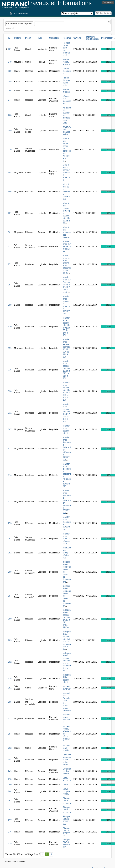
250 (10, 785)
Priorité (18, 38)
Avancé (11, 28)
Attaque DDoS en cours (67, 801)
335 (10, 370)
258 (10, 305)
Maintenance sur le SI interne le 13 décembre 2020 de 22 (67, 264)
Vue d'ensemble (21, 14)
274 (10, 100)
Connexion (108, 2)
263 (10, 801)
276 (10, 832)
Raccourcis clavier (15, 862)
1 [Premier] (42, 854)
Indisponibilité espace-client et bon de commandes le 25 (67, 640)
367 (10, 429)
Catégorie (54, 38)
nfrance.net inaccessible (67, 100)
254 (10, 734)
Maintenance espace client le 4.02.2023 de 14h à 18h (67, 327)
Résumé (67, 38)
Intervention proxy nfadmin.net (67, 553)
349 (10, 62)
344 (10, 760)
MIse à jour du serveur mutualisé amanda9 (67, 172)
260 (10, 115)
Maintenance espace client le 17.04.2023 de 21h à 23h (67, 370)
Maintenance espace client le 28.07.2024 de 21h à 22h (67, 348)
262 (10, 748)
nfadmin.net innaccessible (67, 131)
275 (10, 844)
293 (10, 539)
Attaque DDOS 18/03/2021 (66, 832)
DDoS (66, 785)
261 (10, 49)
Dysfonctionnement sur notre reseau (67, 760)
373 (10, 502)
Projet (28, 38)
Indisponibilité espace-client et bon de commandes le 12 (67, 662)
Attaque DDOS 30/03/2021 (66, 820)
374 (10, 475)
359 (10, 348)
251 (10, 688)
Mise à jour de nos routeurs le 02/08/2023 (67, 192)
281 (10, 213)
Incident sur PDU (67, 688)
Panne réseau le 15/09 (67, 62)
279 (10, 150)
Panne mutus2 (66, 91)
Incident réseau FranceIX (66, 718)
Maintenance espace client (67, 430)
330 (10, 327)
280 (10, 619)
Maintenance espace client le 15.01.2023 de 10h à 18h (67, 391)
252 (10, 553)
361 (10, 232)
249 (10, 771)
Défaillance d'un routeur (67, 771)
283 (10, 640)
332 (10, 246)
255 (10, 82)
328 (10, 391)
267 (10, 810)
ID (9, 38)
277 (10, 820)
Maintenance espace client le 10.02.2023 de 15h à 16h (67, 413)
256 (10, 91)
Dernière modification (93, 38)
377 (10, 718)
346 (10, 192)
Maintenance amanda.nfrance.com (67, 539)
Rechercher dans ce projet (19, 23)
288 (10, 572)
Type (40, 38)
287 (10, 596)
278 (10, 678)
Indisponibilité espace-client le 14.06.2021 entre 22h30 (67, 619)
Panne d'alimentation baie (67, 81)
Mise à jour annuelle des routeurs (67, 232)
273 (10, 523)
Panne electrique (67, 71)
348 (10, 173)
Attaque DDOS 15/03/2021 (66, 843)
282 (10, 662)
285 (10, 702)
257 (10, 285)
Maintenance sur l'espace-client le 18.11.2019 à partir (67, 285)
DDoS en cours (67, 779)
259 (10, 71)
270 (10, 779)
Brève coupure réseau (67, 792)
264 (10, 791)
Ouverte (77, 38)
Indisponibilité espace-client (67, 679)
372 (10, 449)
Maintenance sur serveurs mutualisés (67, 246)
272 (10, 264)
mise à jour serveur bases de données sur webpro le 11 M (67, 150)
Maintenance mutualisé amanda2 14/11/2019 (67, 305)
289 (10, 131)
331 (10, 413)
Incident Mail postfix (66, 748)
